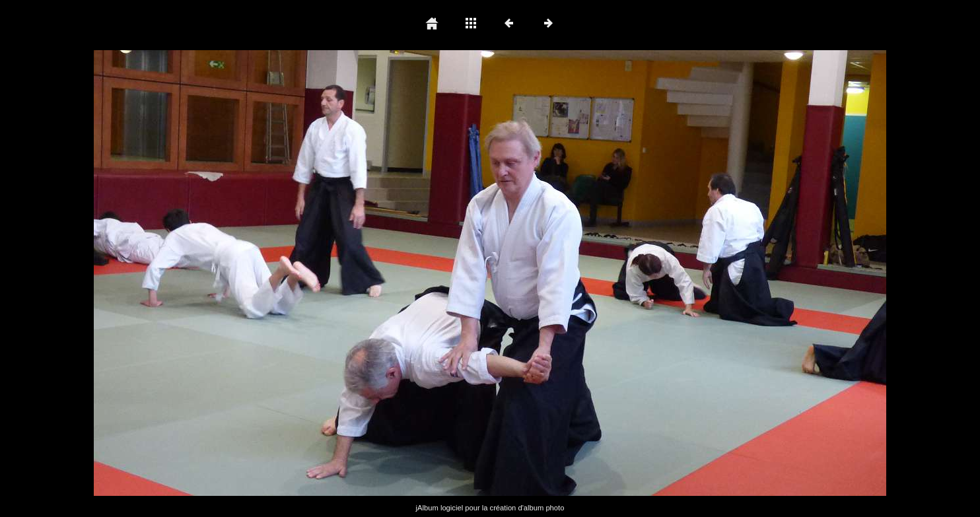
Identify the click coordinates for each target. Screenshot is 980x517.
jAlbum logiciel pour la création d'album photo (490, 508)
